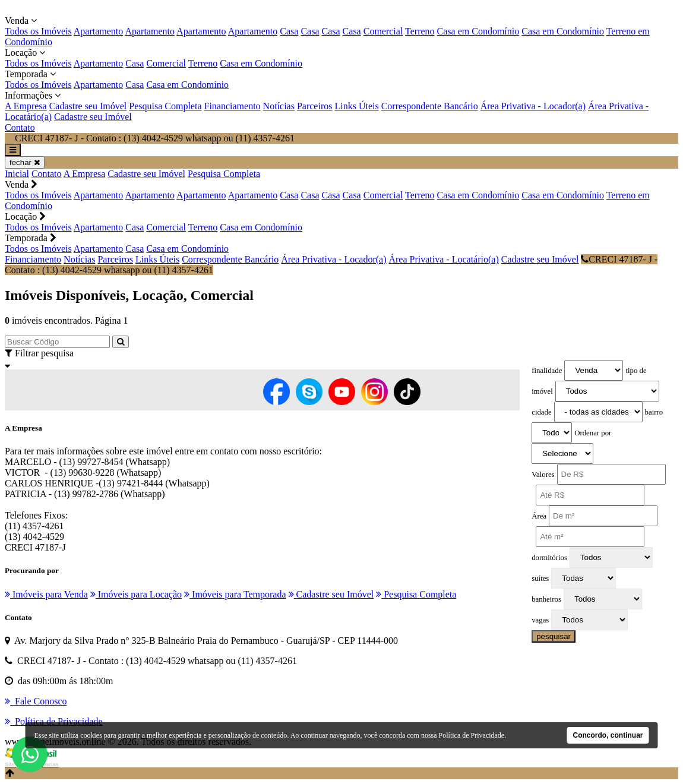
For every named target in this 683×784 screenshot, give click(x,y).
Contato (20, 127)
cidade (541, 412)
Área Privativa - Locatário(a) (443, 259)
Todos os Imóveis (38, 31)
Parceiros (315, 106)
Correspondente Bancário (430, 106)
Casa (289, 31)
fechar (25, 162)
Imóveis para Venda (46, 594)
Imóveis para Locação (136, 594)
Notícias (279, 106)
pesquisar (554, 636)
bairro (654, 412)
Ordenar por (593, 433)
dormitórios (549, 558)
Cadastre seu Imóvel (88, 106)
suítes (540, 578)
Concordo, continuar (608, 735)
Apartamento (99, 31)
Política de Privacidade (472, 735)
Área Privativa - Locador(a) (533, 106)
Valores (543, 475)
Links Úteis (356, 106)
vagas (540, 620)
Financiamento (233, 106)
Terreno (420, 31)
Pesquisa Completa (165, 106)
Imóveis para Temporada (235, 594)
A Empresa (26, 106)
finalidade (547, 371)
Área (539, 516)
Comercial (383, 31)
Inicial (17, 174)
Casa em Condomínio (478, 31)
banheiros (546, 599)
